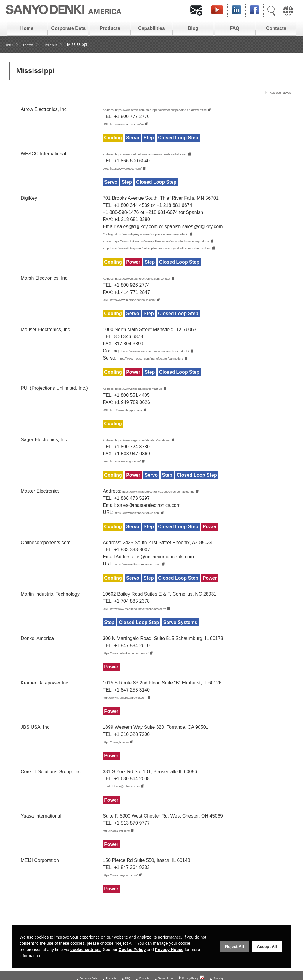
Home (27, 28)
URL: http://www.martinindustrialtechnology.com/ (153, 627)
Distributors (65, 44)
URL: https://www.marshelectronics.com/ (145, 312)
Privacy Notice (169, 950)
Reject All (234, 947)
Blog (193, 28)
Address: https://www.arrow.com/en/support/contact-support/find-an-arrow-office (186, 110)
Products (110, 28)
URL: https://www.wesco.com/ (134, 170)
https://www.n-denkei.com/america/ (139, 672)
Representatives (274, 92)
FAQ (234, 28)
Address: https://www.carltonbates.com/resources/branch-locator (170, 155)
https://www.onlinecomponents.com (151, 582)
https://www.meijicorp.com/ (131, 896)
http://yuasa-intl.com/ (125, 851)
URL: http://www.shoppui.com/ (134, 424)
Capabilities (151, 28)
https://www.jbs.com (124, 761)
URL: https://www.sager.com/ (133, 477)
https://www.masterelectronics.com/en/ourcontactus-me (180, 508)
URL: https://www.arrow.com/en (136, 125)
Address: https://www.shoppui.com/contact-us (150, 402)
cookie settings (86, 950)
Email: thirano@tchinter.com (132, 806)
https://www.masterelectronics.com (151, 530)
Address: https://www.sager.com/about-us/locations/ (157, 455)
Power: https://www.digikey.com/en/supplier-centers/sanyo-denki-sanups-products (188, 244)
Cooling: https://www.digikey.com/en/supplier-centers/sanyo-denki (171, 237)
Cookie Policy (132, 950)
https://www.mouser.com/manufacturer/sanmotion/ (170, 371)
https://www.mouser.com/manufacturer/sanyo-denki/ (176, 364)
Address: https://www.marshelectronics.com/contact (157, 290)
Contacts (276, 28)
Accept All (267, 947)
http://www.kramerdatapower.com (138, 717)
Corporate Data (68, 28)
